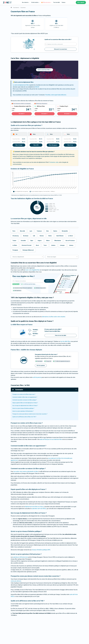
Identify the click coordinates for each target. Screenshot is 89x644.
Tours (45, 245)
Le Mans (15, 245)
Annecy (71, 245)
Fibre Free (70, 145)
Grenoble (23, 241)
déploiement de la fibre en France (34, 507)
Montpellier (65, 231)
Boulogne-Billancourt (28, 250)
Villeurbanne (58, 241)
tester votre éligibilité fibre (32, 270)
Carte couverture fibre (44, 70)
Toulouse (39, 231)
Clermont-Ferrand (26, 245)
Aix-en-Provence (70, 241)
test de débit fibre (65, 341)
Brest (37, 245)
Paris (14, 231)
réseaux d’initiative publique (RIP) (41, 550)
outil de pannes (37, 377)
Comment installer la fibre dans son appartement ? (25, 397)
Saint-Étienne (60, 236)
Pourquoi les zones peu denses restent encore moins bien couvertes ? (30, 414)
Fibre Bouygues (53, 145)
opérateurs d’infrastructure (21, 557)
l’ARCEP (37, 87)
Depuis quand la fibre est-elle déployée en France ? (25, 403)
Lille (34, 236)
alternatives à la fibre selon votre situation (54, 317)
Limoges (62, 245)
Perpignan (15, 250)
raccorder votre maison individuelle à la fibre (26, 471)
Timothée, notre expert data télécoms (56, 95)
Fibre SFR (36, 145)
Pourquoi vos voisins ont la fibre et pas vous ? (24, 394)
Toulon (14, 241)
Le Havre (71, 236)
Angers (40, 241)
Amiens (53, 245)
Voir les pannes (41, 365)
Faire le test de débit (61, 335)
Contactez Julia (54, 162)
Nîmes (48, 241)
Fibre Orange (19, 145)
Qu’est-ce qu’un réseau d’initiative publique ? (23, 408)
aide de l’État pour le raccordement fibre (51, 439)
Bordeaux (26, 236)
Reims (50, 236)
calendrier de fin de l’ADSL (39, 509)
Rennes (42, 236)
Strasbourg (16, 236)
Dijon (32, 241)
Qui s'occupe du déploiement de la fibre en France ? (25, 406)
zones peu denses (16, 581)
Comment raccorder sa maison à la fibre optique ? (25, 400)
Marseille (22, 231)
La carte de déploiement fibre (21, 85)
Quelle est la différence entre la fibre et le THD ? (24, 417)
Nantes (55, 231)
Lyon (31, 231)
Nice (48, 231)
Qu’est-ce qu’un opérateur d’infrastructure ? (23, 411)
